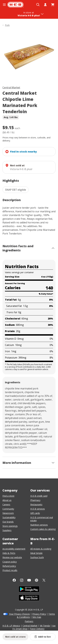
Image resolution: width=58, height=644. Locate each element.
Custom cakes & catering (43, 529)
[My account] (45, 5)
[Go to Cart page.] (53, 5)
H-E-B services (38, 509)
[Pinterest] (37, 580)
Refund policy (9, 566)
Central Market (11, 87)
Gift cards (35, 513)
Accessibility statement (14, 549)
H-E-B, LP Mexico (11, 626)
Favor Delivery (37, 629)
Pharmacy (35, 500)
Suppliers (7, 530)
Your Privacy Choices (19, 614)
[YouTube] (29, 580)
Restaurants (36, 504)
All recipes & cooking (41, 549)
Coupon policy (10, 562)
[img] (29, 57)
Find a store (8, 496)
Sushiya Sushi (37, 557)
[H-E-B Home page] (15, 5)
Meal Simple (36, 553)
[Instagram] (22, 580)
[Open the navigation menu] (4, 5)
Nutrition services (39, 525)
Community (8, 509)
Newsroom (8, 513)
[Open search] (38, 5)
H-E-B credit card (39, 496)
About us (7, 500)
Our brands (8, 522)
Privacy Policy (39, 614)
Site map (37, 617)
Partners (29, 621)
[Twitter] (44, 580)
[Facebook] (14, 580)
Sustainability (9, 517)
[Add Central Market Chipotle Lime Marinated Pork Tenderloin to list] (43, 637)
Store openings (10, 526)
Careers (6, 504)
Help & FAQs (9, 553)
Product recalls (10, 570)
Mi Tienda (45, 626)
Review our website (12, 557)
